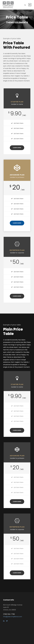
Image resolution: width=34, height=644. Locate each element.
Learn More (17, 148)
